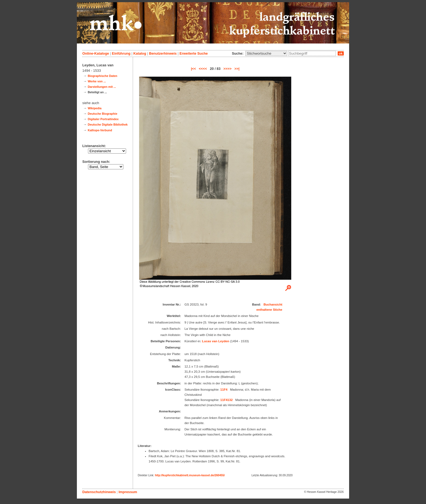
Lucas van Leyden (216, 341)
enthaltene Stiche (269, 310)
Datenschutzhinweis (99, 492)
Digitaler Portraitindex (103, 119)
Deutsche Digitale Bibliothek (108, 125)
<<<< (203, 69)
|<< (194, 69)
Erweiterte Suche (194, 53)
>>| (237, 69)
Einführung (121, 53)
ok (341, 53)
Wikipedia (95, 108)
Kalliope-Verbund (100, 130)
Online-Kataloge (96, 53)
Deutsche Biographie (103, 114)
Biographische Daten (103, 76)
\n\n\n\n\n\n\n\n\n (266, 53)
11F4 (224, 390)
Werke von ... (97, 81)
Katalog (140, 53)
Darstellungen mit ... (102, 87)
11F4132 (226, 400)
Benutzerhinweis (163, 53)
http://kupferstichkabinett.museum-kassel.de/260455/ (190, 475)
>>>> (227, 69)
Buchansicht (273, 304)
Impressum (128, 492)
